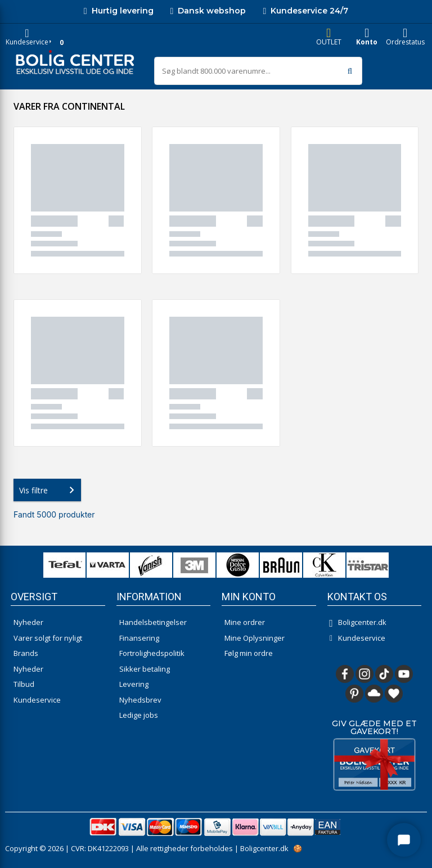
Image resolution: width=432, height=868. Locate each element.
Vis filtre (49, 490)
